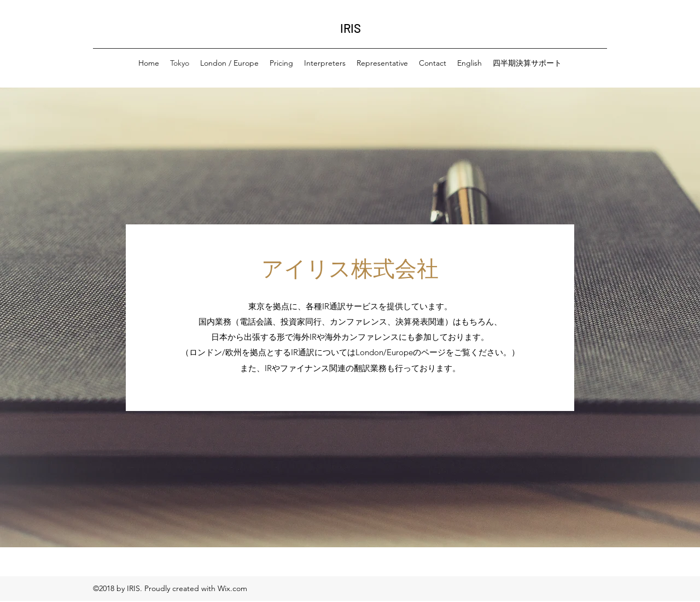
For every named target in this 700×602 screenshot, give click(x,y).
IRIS (351, 28)
